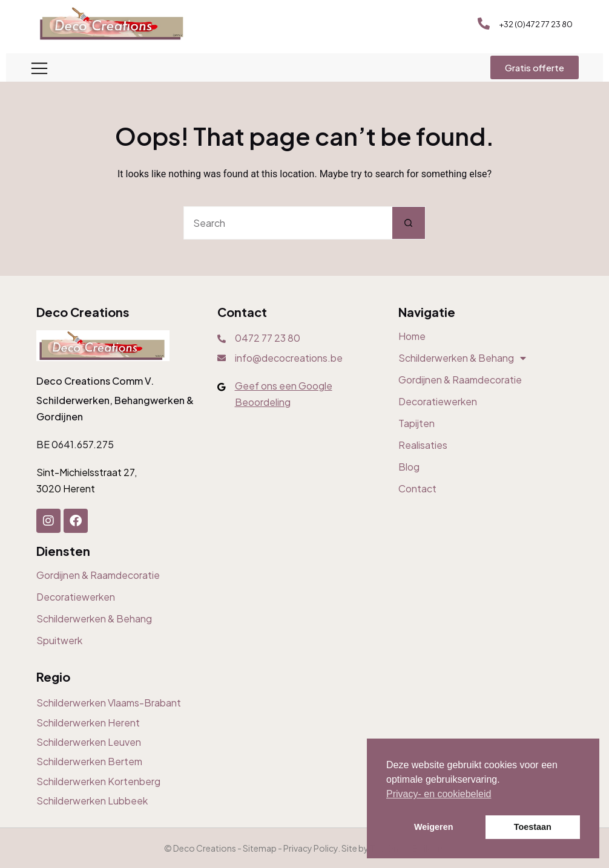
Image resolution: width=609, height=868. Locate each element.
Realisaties (423, 445)
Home (412, 336)
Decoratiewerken (438, 402)
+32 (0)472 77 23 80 (536, 24)
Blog (409, 467)
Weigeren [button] (434, 827)
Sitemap (260, 848)
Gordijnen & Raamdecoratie (460, 380)
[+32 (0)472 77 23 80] (484, 24)
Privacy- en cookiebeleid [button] (439, 794)
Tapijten (416, 423)
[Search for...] (288, 223)
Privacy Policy (311, 848)
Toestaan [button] (533, 827)
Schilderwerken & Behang (462, 358)
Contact (417, 489)
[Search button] (409, 223)
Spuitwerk (59, 641)
